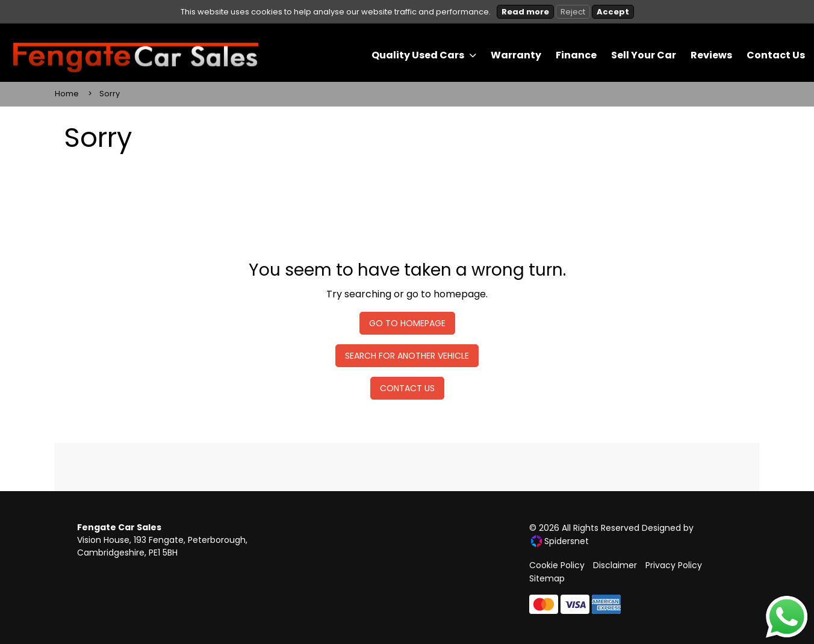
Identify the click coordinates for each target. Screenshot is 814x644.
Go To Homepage (407, 323)
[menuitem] (424, 55)
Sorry (110, 94)
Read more (525, 12)
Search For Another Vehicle (407, 356)
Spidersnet (560, 541)
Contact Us (407, 388)
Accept (613, 12)
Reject (573, 12)
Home (67, 94)
